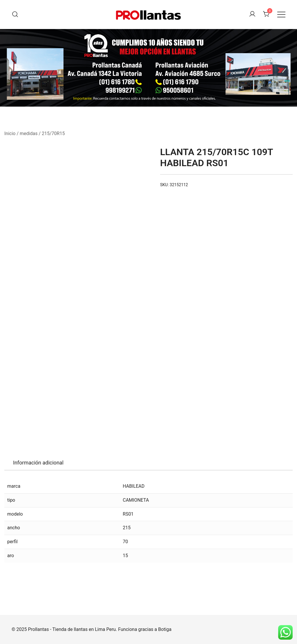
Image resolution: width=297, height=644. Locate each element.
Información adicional (38, 463)
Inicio (10, 133)
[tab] (38, 463)
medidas (29, 133)
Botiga (165, 629)
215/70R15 (53, 133)
